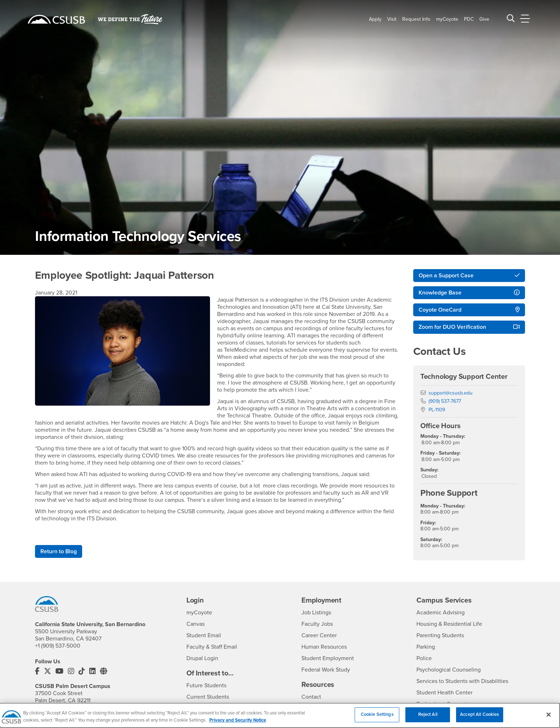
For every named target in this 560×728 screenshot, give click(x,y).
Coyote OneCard (440, 310)
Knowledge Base (440, 293)
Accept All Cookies (479, 719)
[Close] (549, 719)
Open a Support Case (446, 276)
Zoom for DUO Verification (452, 327)
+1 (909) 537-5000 (58, 646)
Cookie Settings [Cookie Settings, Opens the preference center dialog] (377, 719)
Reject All (428, 719)
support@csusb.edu (451, 393)
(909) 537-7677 (445, 401)
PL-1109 (437, 410)
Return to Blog (59, 551)
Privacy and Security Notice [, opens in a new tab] (238, 724)
